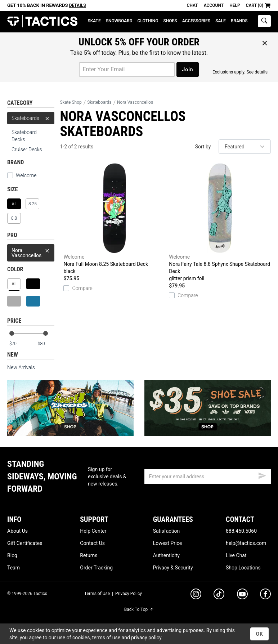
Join (187, 70)
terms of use (106, 638)
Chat (192, 5)
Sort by (203, 147)
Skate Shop (71, 102)
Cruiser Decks (27, 149)
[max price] (46, 344)
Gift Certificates (25, 543)
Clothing (148, 21)
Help (235, 5)
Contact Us (92, 543)
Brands (239, 21)
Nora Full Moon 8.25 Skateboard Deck (114, 219)
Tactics (42, 21)
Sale (221, 21)
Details (78, 5)
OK (259, 634)
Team (14, 568)
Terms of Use (97, 594)
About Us (17, 531)
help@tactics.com (246, 543)
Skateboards (31, 118)
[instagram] (196, 595)
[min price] (18, 344)
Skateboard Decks (24, 136)
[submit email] (262, 475)
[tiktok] (219, 595)
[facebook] (265, 595)
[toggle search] (264, 21)
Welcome (26, 175)
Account (214, 5)
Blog (12, 555)
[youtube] (242, 595)
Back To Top (139, 609)
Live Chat (236, 555)
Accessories (196, 21)
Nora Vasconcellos (31, 251)
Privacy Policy (129, 594)
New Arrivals (21, 367)
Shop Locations (243, 568)
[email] (208, 477)
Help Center (93, 531)
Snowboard (119, 21)
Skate (94, 21)
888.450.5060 (241, 531)
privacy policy (146, 638)
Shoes (170, 21)
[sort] (245, 147)
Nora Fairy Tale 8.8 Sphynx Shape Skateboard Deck (220, 223)
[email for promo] (127, 70)
